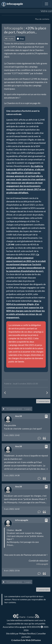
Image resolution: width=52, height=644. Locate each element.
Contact (31, 617)
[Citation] (44, 438)
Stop (20, 39)
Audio (9, 39)
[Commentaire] (39, 438)
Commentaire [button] (43, 401)
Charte (22, 617)
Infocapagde (42, 564)
